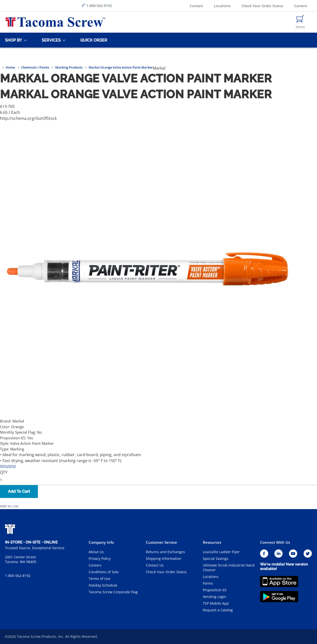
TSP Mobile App (216, 603)
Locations (222, 6)
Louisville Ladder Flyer (221, 552)
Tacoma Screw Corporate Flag (113, 592)
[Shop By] (13, 40)
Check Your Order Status (262, 6)
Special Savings (216, 558)
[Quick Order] (93, 40)
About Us (96, 552)
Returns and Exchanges (165, 552)
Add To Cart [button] (19, 491)
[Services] (50, 40)
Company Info (101, 542)
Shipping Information (164, 558)
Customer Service (161, 542)
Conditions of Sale (104, 572)
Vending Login (215, 597)
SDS (8, 466)
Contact (196, 6)
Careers (301, 6)
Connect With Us (275, 542)
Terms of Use (100, 579)
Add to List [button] (9, 506)
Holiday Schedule (103, 585)
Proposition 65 (215, 590)
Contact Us (155, 565)
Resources (212, 542)
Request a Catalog (218, 610)
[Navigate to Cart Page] (300, 22)
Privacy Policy (100, 558)
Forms (208, 583)
